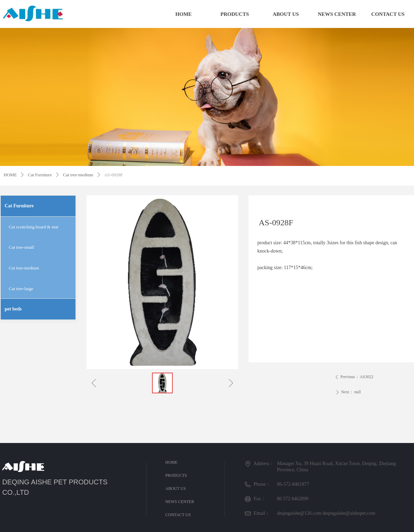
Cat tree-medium (78, 175)
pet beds (13, 309)
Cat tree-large (21, 289)
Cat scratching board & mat (34, 227)
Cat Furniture (40, 175)
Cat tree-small (22, 247)
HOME (10, 175)
